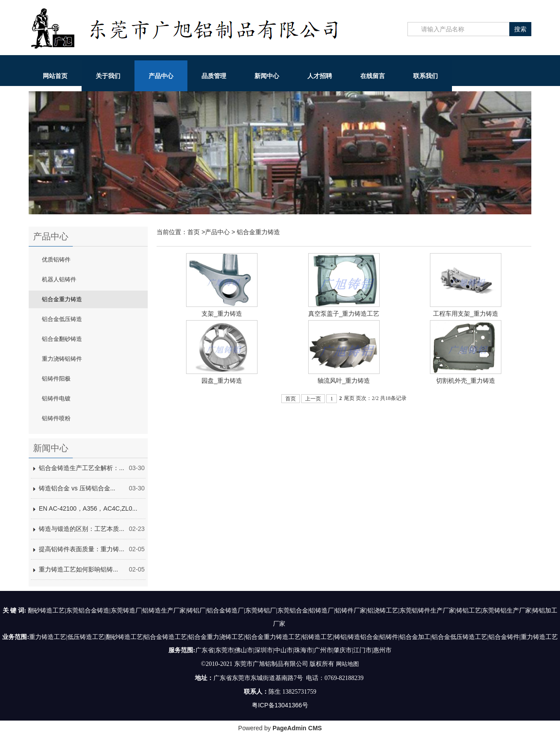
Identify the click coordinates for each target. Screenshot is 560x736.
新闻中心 (267, 76)
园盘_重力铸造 (222, 381)
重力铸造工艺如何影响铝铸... (78, 569)
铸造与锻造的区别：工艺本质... (82, 529)
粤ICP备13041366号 (280, 705)
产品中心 (161, 76)
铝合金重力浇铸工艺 (216, 637)
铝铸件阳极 (56, 379)
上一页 (313, 399)
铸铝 (340, 637)
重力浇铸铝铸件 (62, 359)
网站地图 (347, 664)
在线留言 (373, 76)
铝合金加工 (415, 637)
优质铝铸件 (56, 260)
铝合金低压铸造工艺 (459, 637)
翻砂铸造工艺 (124, 637)
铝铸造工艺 (317, 637)
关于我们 (108, 76)
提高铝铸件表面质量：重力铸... (82, 549)
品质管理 (214, 76)
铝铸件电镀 (56, 398)
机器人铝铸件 (59, 279)
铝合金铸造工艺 (165, 637)
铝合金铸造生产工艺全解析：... (82, 468)
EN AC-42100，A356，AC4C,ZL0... (88, 508)
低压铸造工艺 (86, 637)
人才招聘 (320, 76)
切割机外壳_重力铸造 (466, 381)
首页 (194, 232)
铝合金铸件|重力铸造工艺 (523, 637)
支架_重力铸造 (222, 314)
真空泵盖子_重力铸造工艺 (344, 314)
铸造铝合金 (363, 637)
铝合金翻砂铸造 (62, 339)
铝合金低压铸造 (62, 319)
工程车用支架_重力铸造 (466, 314)
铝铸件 (389, 637)
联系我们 (426, 76)
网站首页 (55, 76)
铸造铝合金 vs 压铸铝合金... (77, 488)
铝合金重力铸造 (62, 299)
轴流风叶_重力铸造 (344, 381)
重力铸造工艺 (48, 637)
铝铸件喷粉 (56, 418)
